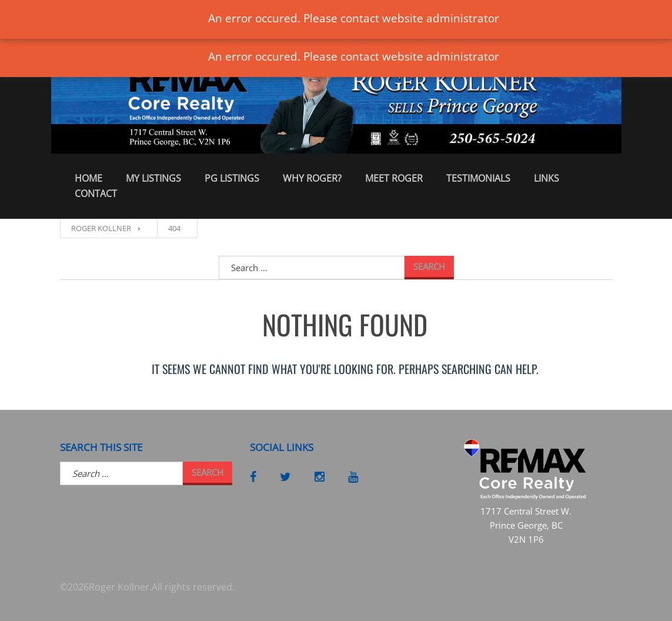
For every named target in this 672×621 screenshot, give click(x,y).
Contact (96, 193)
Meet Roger (394, 178)
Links (546, 178)
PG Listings (232, 178)
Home (88, 178)
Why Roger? (312, 178)
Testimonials (478, 178)
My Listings (153, 178)
